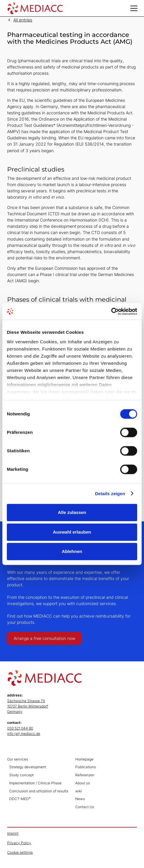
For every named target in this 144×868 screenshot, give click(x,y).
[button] (134, 8)
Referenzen (85, 775)
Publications (86, 767)
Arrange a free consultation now (44, 638)
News (80, 799)
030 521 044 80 (20, 728)
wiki (79, 791)
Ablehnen (72, 551)
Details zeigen (110, 494)
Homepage (84, 759)
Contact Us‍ (85, 807)
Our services (18, 759)
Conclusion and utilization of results (39, 791)
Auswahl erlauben (72, 532)
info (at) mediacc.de (24, 734)
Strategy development (28, 767)
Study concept (21, 775)
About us (83, 783)
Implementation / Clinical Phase (35, 783)
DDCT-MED (20, 799)
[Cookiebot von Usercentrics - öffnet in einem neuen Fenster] (111, 311)
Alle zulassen (72, 512)
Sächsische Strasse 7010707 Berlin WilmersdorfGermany (28, 706)
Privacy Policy (19, 843)
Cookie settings (20, 852)
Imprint (13, 833)
